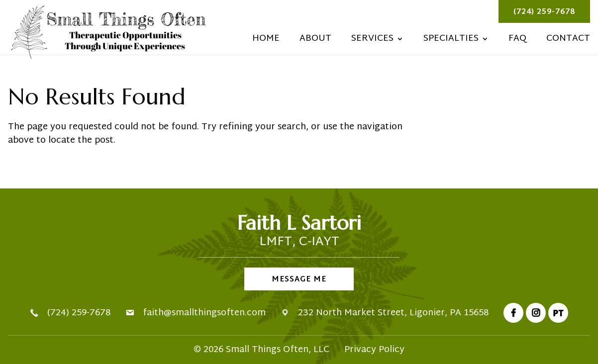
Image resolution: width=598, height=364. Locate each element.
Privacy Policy (374, 350)
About (315, 41)
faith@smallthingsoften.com (204, 313)
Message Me (299, 280)
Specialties (451, 41)
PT (558, 313)
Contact (568, 41)
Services (372, 41)
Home (266, 41)
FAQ (517, 41)
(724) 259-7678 (544, 12)
